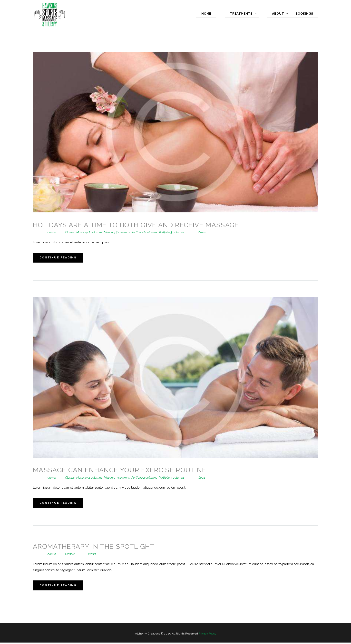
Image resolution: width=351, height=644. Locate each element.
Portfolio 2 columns (147, 232)
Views (202, 232)
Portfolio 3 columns (175, 232)
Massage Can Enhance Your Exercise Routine (124, 470)
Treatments (241, 14)
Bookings (304, 14)
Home (206, 14)
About (278, 14)
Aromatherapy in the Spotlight (96, 547)
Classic (71, 232)
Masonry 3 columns (119, 232)
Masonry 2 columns (91, 232)
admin (52, 232)
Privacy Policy (207, 635)
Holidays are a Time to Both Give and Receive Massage (140, 225)
